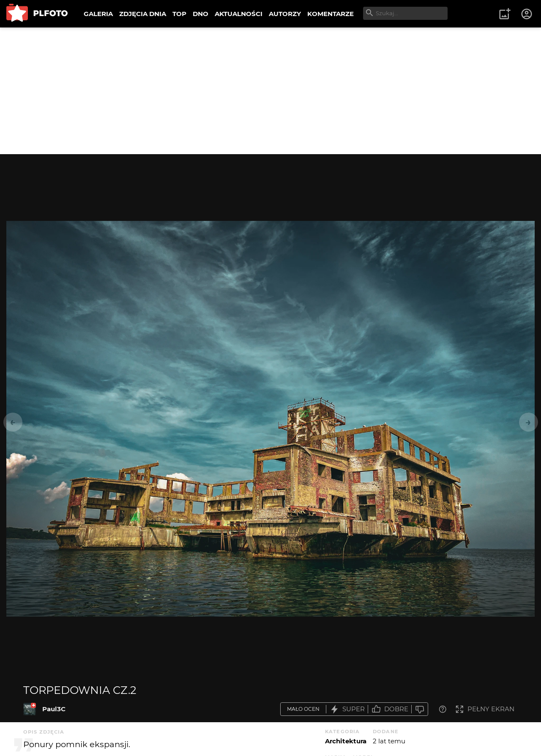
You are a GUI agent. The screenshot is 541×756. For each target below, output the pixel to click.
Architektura (346, 741)
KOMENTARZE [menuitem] (331, 14)
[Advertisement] (270, 91)
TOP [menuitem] (179, 14)
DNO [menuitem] (201, 14)
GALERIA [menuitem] (98, 14)
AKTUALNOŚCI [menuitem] (239, 14)
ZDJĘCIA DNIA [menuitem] (143, 14)
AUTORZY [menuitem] (285, 14)
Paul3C (54, 709)
